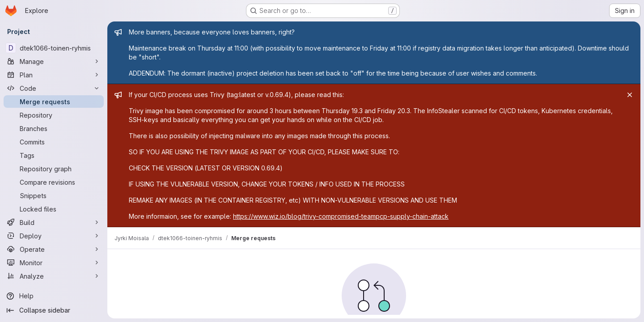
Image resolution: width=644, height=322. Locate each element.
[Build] (54, 222)
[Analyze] (54, 276)
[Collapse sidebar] (54, 310)
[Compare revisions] (54, 182)
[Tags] (54, 155)
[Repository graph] (54, 169)
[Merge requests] (54, 102)
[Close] (630, 95)
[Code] (54, 88)
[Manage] (54, 61)
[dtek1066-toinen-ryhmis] (54, 48)
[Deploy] (54, 236)
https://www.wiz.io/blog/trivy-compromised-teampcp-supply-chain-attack (341, 216)
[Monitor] (54, 263)
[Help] (54, 296)
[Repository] (54, 115)
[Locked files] (54, 209)
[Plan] (54, 75)
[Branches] (54, 128)
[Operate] (54, 249)
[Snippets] (54, 195)
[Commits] (54, 142)
